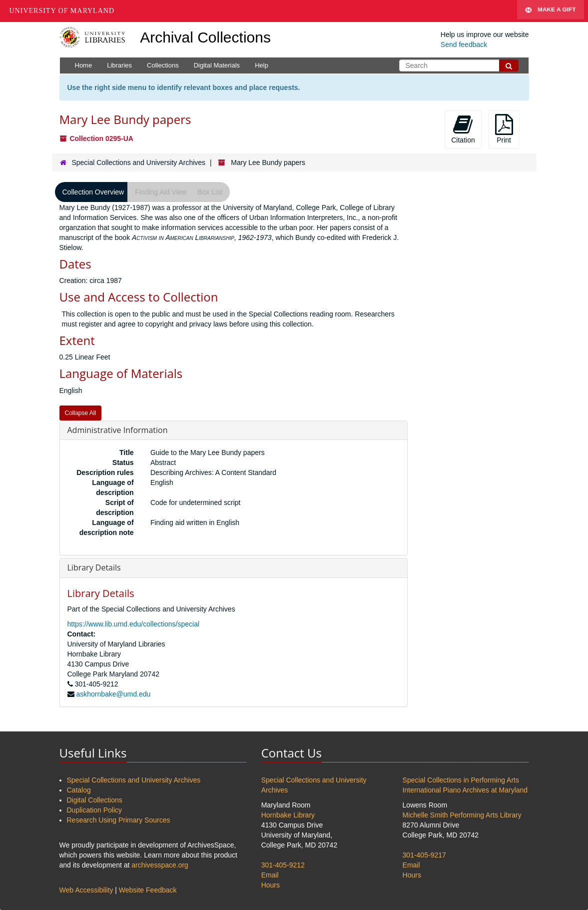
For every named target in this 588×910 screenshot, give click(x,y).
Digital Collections (95, 800)
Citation (463, 129)
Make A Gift (551, 11)
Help (262, 65)
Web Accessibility (86, 890)
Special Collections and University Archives (138, 162)
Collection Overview (93, 192)
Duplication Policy (95, 810)
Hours (271, 885)
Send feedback (464, 44)
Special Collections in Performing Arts (461, 780)
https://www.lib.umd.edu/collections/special (134, 624)
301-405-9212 (283, 865)
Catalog (79, 790)
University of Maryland (62, 11)
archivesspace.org (160, 865)
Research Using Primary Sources (119, 820)
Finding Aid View (161, 192)
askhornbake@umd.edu (113, 694)
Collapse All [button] (81, 413)
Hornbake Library (288, 815)
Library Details (94, 567)
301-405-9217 (424, 855)
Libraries (119, 65)
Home (84, 65)
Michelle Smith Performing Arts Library (462, 815)
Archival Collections (205, 37)
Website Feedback (148, 890)
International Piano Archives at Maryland (465, 790)
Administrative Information (118, 430)
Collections (163, 65)
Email (270, 875)
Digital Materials (217, 65)
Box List (210, 192)
